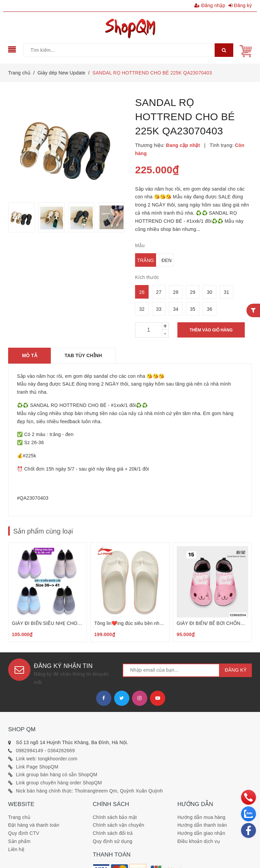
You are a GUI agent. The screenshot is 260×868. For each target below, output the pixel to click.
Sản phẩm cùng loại (43, 531)
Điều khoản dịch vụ (199, 841)
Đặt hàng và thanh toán (34, 825)
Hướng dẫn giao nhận (201, 833)
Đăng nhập (210, 5)
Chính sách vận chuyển (118, 825)
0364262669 (61, 751)
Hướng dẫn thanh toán (202, 825)
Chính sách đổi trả (113, 833)
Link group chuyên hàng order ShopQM (59, 783)
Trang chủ (19, 817)
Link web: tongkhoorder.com (47, 759)
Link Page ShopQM (37, 767)
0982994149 (29, 751)
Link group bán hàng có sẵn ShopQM (57, 775)
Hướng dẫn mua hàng (201, 817)
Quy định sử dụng (113, 841)
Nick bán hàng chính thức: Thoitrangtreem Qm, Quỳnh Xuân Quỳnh (89, 791)
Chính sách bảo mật (115, 817)
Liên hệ (16, 849)
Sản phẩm (19, 841)
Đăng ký (240, 5)
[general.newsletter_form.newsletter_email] (171, 670)
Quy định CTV (24, 833)
